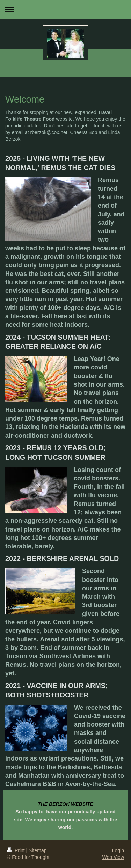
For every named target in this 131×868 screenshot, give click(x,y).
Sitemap (38, 850)
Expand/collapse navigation (65, 9)
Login (118, 850)
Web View (113, 857)
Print (17, 850)
